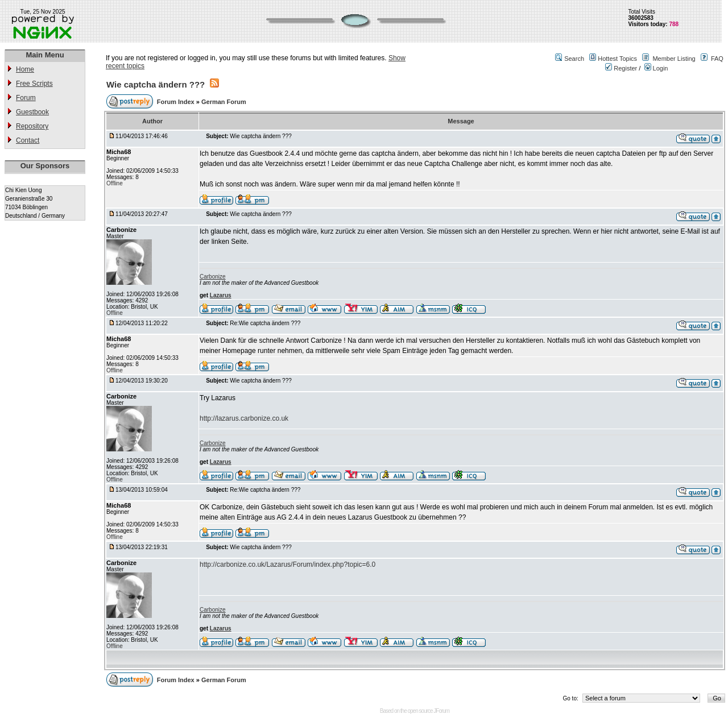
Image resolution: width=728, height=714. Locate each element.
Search (574, 59)
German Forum (224, 102)
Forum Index (177, 102)
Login (656, 68)
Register (621, 68)
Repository (32, 126)
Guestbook (32, 112)
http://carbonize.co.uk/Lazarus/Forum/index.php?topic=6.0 (288, 564)
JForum (441, 711)
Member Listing (674, 59)
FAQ (717, 59)
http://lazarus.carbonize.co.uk (244, 418)
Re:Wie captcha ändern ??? (265, 323)
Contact (28, 140)
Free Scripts (34, 84)
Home (25, 69)
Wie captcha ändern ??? (156, 84)
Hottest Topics (617, 59)
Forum (26, 98)
